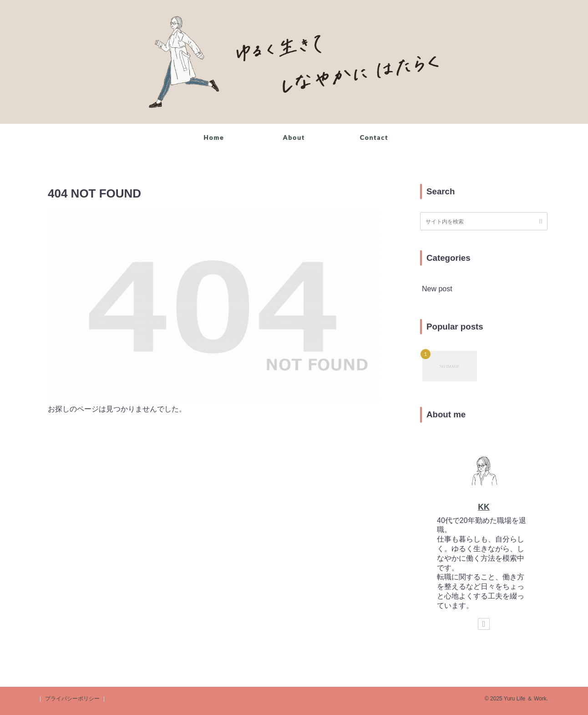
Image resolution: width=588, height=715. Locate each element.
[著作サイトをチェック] (484, 624)
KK (484, 507)
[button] (541, 221)
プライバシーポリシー (72, 699)
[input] (484, 221)
